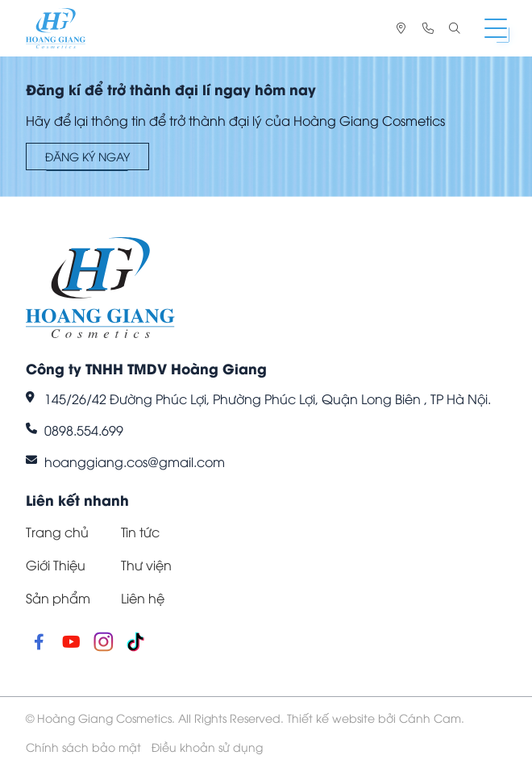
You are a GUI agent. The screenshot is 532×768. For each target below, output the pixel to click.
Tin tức (140, 532)
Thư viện (146, 565)
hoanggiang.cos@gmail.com (135, 461)
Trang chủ (57, 532)
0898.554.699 (84, 430)
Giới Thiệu (56, 565)
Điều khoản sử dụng (207, 747)
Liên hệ (143, 598)
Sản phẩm (58, 598)
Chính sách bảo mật (83, 747)
